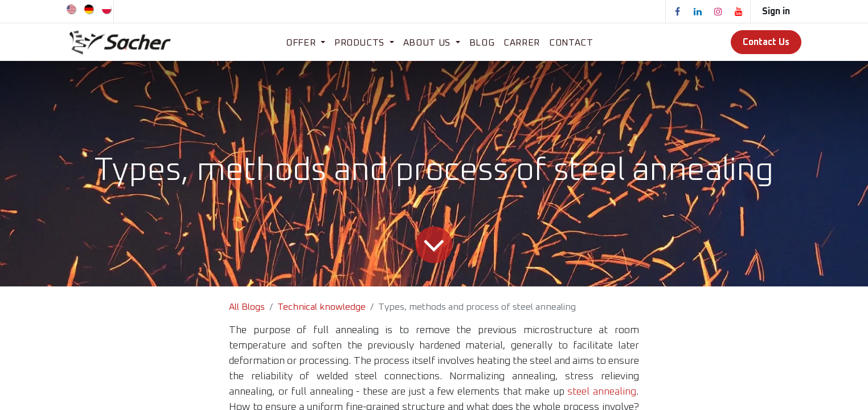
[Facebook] (677, 11)
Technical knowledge (322, 307)
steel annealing (602, 392)
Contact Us (766, 42)
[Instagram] (718, 11)
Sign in (776, 11)
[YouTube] (739, 11)
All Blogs (247, 307)
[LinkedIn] (698, 11)
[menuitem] (72, 9)
